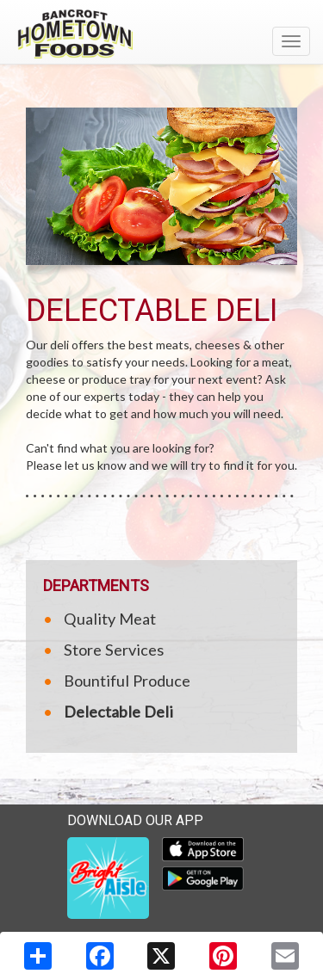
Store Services (114, 650)
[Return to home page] (161, 34)
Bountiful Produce (127, 681)
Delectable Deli (118, 712)
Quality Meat (110, 619)
